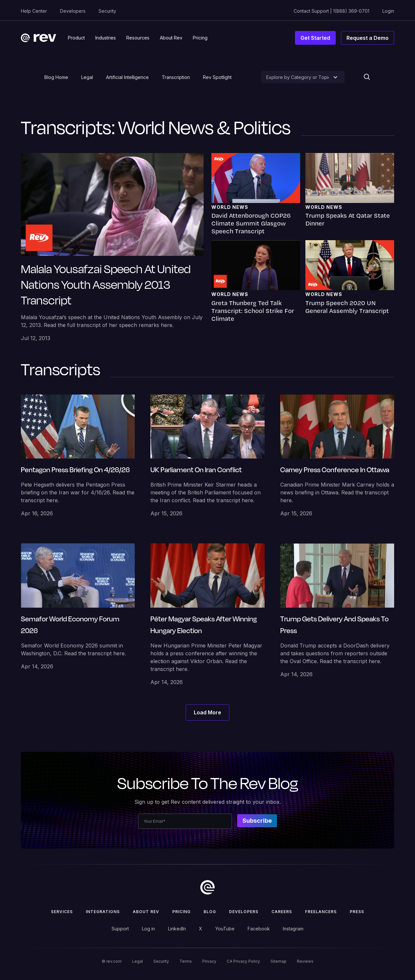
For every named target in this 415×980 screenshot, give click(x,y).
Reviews (305, 961)
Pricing (181, 912)
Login (388, 11)
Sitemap (278, 961)
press (357, 912)
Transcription (176, 77)
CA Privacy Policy (243, 961)
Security (107, 11)
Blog (210, 912)
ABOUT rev (146, 912)
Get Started (315, 38)
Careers (282, 912)
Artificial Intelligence (127, 77)
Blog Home (56, 77)
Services (62, 912)
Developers (73, 11)
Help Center (34, 11)
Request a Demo (368, 38)
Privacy (209, 961)
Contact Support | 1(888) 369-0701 (331, 11)
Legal (87, 77)
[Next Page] (207, 712)
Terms (186, 961)
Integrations (103, 912)
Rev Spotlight (217, 77)
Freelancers (321, 912)
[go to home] (207, 887)
